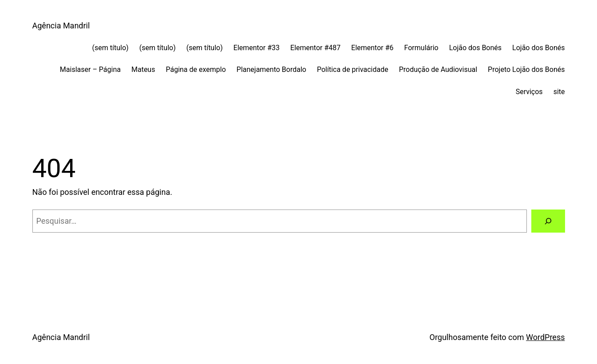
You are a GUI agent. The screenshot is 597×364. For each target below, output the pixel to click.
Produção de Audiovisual (438, 69)
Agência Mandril (61, 26)
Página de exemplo (196, 69)
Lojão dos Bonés (475, 48)
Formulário (421, 48)
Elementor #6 (372, 48)
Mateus (143, 69)
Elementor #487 (315, 48)
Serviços (529, 92)
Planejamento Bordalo (271, 69)
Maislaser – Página (90, 69)
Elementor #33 (257, 48)
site (559, 92)
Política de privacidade (353, 69)
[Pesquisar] (548, 221)
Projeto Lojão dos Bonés (526, 69)
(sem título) (111, 48)
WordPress (545, 337)
